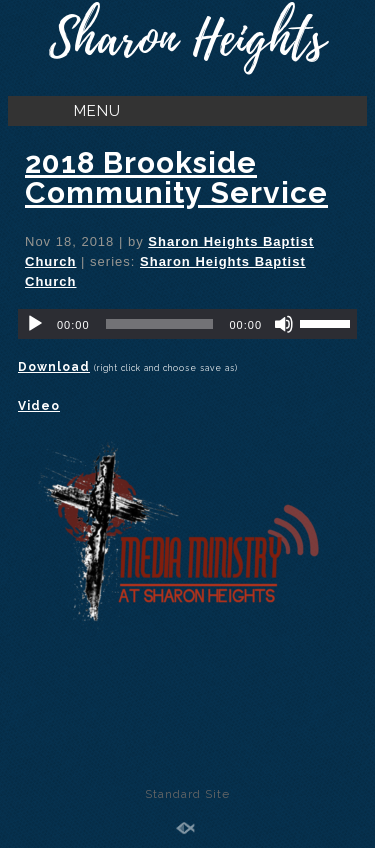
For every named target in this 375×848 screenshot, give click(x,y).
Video (39, 406)
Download (54, 367)
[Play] (35, 324)
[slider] (160, 324)
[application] (187, 324)
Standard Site (187, 794)
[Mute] (284, 324)
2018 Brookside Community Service (176, 177)
